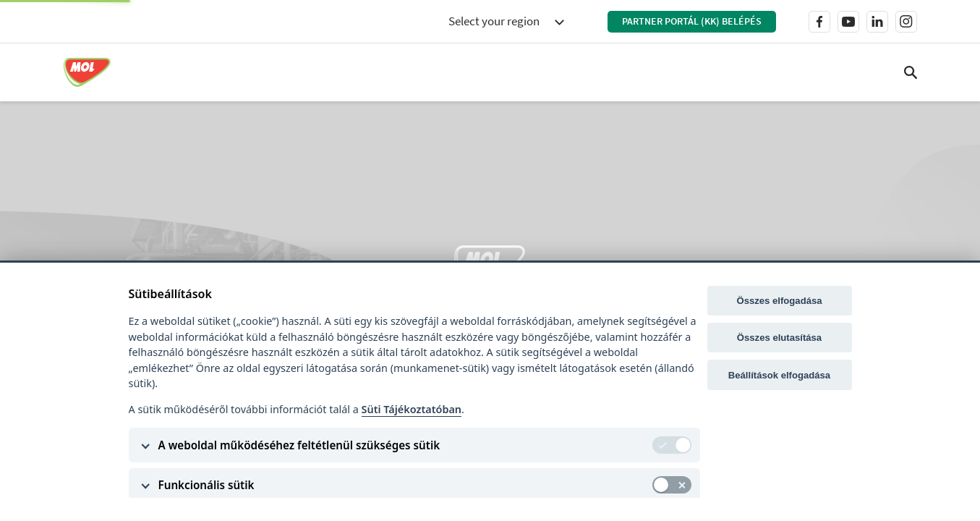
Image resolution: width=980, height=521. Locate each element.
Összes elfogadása (779, 301)
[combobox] (506, 22)
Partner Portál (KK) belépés (692, 21)
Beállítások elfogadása (779, 375)
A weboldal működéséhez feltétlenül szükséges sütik (299, 445)
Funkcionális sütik (206, 485)
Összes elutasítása (779, 338)
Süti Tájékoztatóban (412, 409)
